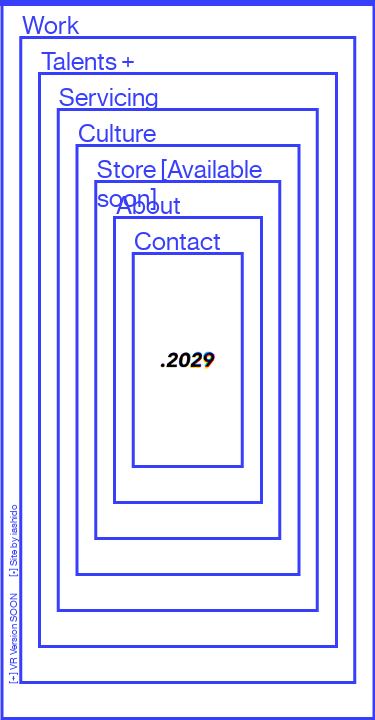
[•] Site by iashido (13, 540)
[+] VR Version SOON (13, 630)
